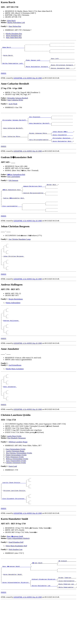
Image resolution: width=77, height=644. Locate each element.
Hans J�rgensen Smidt (15, 574)
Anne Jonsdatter (10, 416)
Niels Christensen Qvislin (15, 489)
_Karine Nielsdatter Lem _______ (44, 627)
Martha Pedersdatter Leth (16, 23)
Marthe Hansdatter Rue (14, 34)
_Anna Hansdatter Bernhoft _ (40, 131)
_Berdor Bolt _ (52, 195)
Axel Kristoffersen (15, 391)
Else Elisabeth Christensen (17, 470)
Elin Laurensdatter (14, 187)
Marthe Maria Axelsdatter (15, 395)
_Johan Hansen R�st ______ (63, 140)
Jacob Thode (13, 109)
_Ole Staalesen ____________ (40, 123)
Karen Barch (8, 58)
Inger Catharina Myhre (15, 105)
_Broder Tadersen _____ (67, 618)
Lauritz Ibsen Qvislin (14, 468)
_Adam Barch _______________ (13, 49)
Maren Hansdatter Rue (14, 36)
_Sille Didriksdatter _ (67, 622)
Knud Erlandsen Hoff (16, 579)
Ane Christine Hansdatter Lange (20, 255)
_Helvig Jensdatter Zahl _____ (62, 74)
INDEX (4, 79)
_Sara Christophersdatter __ (40, 150)
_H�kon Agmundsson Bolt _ (12, 201)
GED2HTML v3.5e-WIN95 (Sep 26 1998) (28, 83)
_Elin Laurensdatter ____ (12, 220)
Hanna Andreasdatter (13, 324)
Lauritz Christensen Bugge (15, 483)
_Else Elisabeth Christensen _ (14, 535)
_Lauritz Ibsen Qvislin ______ (14, 516)
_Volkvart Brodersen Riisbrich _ (44, 620)
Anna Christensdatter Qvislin (16, 492)
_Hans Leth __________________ (62, 62)
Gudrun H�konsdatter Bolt (14, 211)
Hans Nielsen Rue (15, 26)
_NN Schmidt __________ (67, 598)
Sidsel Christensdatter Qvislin (16, 487)
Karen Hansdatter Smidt (13, 614)
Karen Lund (13, 498)
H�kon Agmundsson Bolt (16, 185)
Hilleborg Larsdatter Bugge (18, 474)
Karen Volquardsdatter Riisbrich (18, 576)
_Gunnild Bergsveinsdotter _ (34, 205)
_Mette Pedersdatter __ (67, 629)
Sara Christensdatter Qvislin (16, 481)
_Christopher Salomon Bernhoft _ (15, 127)
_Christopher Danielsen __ (62, 148)
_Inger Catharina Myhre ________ (15, 146)
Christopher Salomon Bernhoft (17, 103)
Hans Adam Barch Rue (14, 37)
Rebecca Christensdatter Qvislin (17, 491)
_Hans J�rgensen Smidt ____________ (16, 604)
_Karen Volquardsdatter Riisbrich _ (16, 623)
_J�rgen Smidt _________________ (44, 600)
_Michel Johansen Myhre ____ (40, 142)
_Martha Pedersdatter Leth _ (13, 68)
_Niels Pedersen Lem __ (67, 625)
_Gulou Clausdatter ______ (62, 144)
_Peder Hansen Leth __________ (37, 64)
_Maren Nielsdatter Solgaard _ (37, 72)
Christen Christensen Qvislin (16, 494)
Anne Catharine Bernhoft (13, 136)
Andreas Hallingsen (11, 344)
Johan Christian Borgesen (14, 275)
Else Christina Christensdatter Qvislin (19, 485)
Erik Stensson (13, 191)
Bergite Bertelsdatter (16, 320)
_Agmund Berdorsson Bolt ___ (34, 197)
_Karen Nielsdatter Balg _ (62, 152)
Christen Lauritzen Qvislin (15, 525)
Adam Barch (11, 21)
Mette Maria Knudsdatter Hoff (17, 583)
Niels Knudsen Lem (15, 587)
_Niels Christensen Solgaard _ (62, 70)
